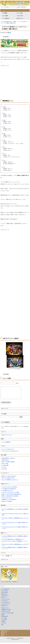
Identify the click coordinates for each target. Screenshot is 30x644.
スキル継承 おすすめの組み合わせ (9, 489)
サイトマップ (5, 634)
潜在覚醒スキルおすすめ (6, 610)
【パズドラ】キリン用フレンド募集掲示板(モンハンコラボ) (14, 544)
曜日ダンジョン (5, 606)
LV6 (4, 134)
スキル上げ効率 (5, 16)
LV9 (4, 113)
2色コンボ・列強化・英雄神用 (8, 462)
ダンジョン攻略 (20, 13)
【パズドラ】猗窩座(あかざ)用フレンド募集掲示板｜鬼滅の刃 (15, 536)
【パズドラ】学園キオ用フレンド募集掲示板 (11, 539)
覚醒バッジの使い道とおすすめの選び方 (10, 496)
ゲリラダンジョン (5, 601)
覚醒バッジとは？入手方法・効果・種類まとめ (12, 494)
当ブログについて (5, 631)
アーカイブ (3, 556)
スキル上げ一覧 (20, 16)
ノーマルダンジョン (5, 604)
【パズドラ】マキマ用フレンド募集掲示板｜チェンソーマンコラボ (15, 519)
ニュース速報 (4, 620)
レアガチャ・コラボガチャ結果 (7, 613)
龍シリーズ (4, 597)
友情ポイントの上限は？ (7, 501)
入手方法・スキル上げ (6, 611)
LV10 (5, 107)
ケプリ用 (4, 467)
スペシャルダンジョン (6, 602)
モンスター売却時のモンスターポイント (10, 480)
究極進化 (3, 621)
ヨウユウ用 (4, 469)
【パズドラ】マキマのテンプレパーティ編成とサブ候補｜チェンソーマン (15, 523)
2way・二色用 (5, 464)
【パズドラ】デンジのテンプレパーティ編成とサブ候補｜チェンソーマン (15, 528)
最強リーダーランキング (7, 435)
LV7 (4, 127)
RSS (3, 636)
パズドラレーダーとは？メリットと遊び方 (11, 492)
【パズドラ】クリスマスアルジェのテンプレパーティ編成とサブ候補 (15, 514)
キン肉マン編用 (5, 465)
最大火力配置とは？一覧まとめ (8, 458)
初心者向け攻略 (5, 616)
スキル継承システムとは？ (8, 490)
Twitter (3, 633)
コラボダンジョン (5, 596)
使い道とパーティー (5, 608)
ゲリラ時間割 (4, 13)
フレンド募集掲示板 (6, 442)
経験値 (9, 33)
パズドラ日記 (4, 618)
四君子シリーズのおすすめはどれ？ (9, 476)
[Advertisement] (15, 82)
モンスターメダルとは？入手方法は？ (10, 487)
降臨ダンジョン (5, 594)
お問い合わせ (5, 632)
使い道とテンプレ (20, 18)
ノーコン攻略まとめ (6, 18)
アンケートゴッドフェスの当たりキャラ (10, 451)
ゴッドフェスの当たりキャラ (8, 449)
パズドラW (4, 623)
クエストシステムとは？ (7, 498)
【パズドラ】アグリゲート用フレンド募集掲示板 (12, 541)
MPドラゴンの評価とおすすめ (8, 478)
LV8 (4, 120)
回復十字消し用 (5, 460)
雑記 (2, 625)
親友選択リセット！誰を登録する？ (9, 499)
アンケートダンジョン (6, 599)
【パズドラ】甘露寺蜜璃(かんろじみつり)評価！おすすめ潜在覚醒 (15, 510)
